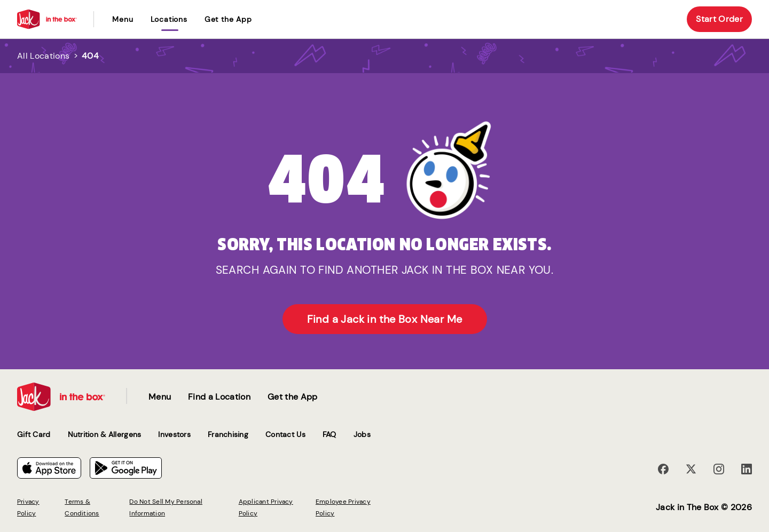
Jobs (362, 434)
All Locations (43, 56)
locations (169, 19)
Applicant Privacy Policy (266, 507)
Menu (123, 19)
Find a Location (219, 397)
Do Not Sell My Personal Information (166, 507)
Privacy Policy (28, 507)
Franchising (228, 434)
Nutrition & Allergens (105, 434)
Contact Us (285, 434)
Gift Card (34, 434)
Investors (174, 434)
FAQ (329, 434)
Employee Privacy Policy (343, 507)
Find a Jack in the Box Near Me (385, 319)
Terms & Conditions (82, 507)
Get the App (228, 19)
